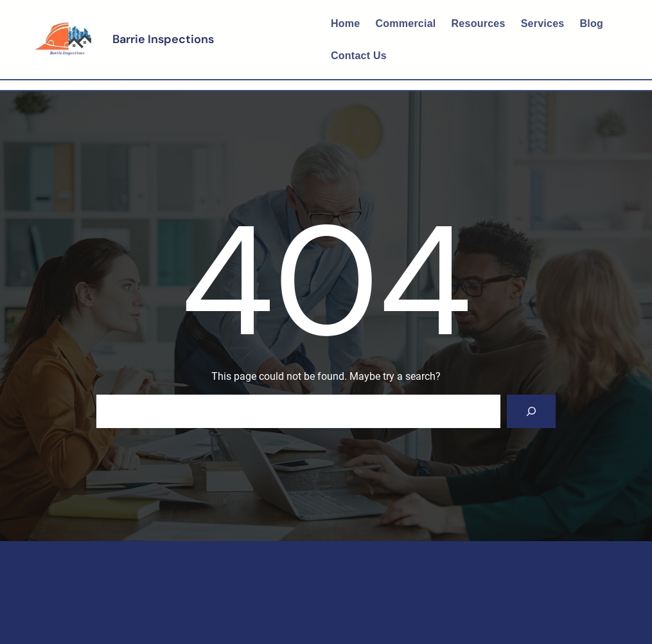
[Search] (531, 411)
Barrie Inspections (163, 39)
